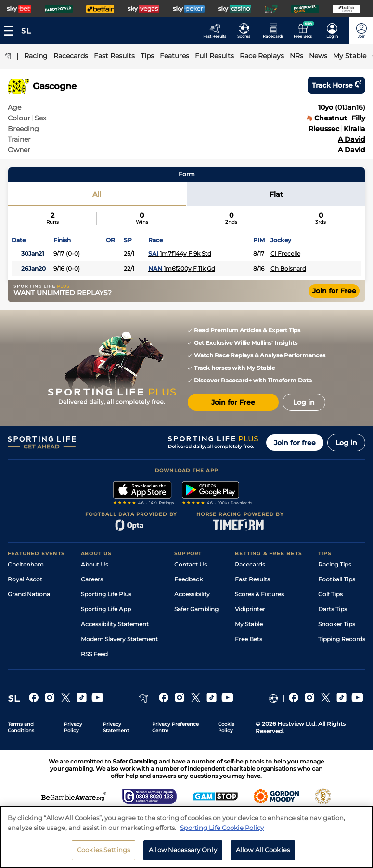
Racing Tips (335, 564)
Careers (92, 579)
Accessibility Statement (115, 624)
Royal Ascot (25, 579)
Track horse (336, 85)
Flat (276, 194)
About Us (95, 564)
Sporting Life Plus (106, 594)
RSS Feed (94, 654)
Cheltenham (26, 564)
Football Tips (337, 579)
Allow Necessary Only (183, 853)
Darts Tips (333, 609)
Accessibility (192, 594)
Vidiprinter (250, 609)
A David (352, 139)
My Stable (249, 624)
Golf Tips (330, 594)
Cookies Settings (103, 853)
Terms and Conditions (21, 727)
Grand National (30, 594)
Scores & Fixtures (259, 594)
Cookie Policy (226, 727)
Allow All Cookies (263, 853)
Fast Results (252, 579)
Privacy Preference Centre (175, 727)
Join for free (295, 443)
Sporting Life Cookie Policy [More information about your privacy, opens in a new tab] (222, 830)
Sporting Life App (106, 609)
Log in (346, 443)
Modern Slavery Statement (119, 639)
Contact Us (191, 564)
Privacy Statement (116, 727)
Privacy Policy (73, 727)
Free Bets (249, 639)
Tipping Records (342, 639)
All (97, 194)
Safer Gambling (196, 609)
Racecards (250, 564)
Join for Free (334, 291)
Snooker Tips (337, 624)
